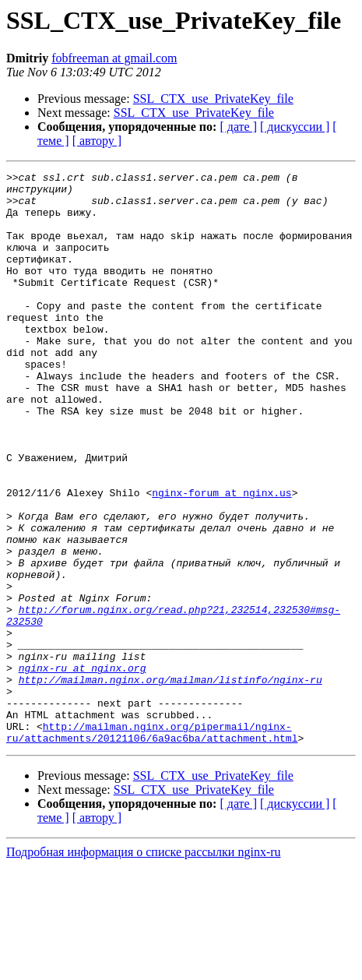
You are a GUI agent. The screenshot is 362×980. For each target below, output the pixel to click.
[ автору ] (97, 141)
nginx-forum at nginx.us (221, 558)
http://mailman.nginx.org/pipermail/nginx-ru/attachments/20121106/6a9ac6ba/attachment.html (152, 845)
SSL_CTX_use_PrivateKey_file (213, 99)
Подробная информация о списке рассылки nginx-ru (144, 966)
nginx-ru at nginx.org (83, 768)
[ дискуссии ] (295, 127)
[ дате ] (238, 127)
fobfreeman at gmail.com (114, 58)
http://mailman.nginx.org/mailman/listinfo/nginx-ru (170, 782)
